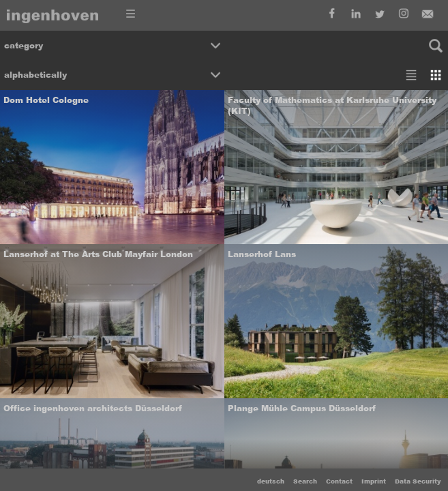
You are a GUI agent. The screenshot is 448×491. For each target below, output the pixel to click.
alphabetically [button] (35, 75)
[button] (112, 45)
